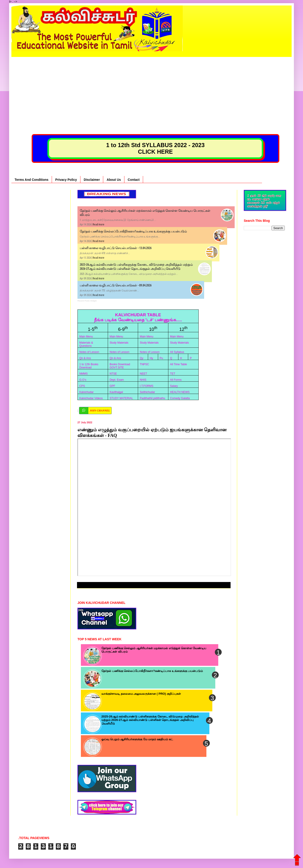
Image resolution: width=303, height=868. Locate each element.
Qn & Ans (85, 358)
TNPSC (145, 364)
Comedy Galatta (180, 398)
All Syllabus (177, 352)
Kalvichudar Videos (91, 398)
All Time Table (178, 364)
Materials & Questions (86, 344)
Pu (161, 358)
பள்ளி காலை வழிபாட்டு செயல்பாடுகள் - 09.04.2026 (116, 285)
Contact (134, 180)
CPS (82, 386)
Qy (142, 358)
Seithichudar (148, 392)
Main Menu (86, 337)
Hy (151, 358)
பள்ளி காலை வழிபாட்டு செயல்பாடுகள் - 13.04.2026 (116, 248)
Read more (99, 224)
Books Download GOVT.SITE (120, 366)
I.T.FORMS (147, 386)
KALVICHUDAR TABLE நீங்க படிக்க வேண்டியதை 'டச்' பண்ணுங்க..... (138, 317)
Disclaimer (92, 180)
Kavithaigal (116, 392)
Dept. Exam (117, 380)
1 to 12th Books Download (89, 366)
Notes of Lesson (89, 352)
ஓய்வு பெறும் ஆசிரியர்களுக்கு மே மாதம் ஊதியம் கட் (137, 739)
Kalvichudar (86, 392)
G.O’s (83, 380)
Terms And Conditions (32, 180)
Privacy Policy (66, 180)
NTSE (113, 374)
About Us (114, 180)
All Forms (176, 380)
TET (173, 374)
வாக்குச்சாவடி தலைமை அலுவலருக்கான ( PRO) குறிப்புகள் (141, 694)
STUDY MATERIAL (121, 398)
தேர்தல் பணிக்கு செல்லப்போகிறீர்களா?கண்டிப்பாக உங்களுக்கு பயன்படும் (133, 231)
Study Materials (119, 343)
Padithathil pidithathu (153, 398)
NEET (144, 374)
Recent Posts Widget (87, 301)
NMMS (83, 374)
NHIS (143, 380)
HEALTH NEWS (180, 392)
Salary (174, 386)
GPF (112, 386)
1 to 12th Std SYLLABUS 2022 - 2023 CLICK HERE (155, 148)
